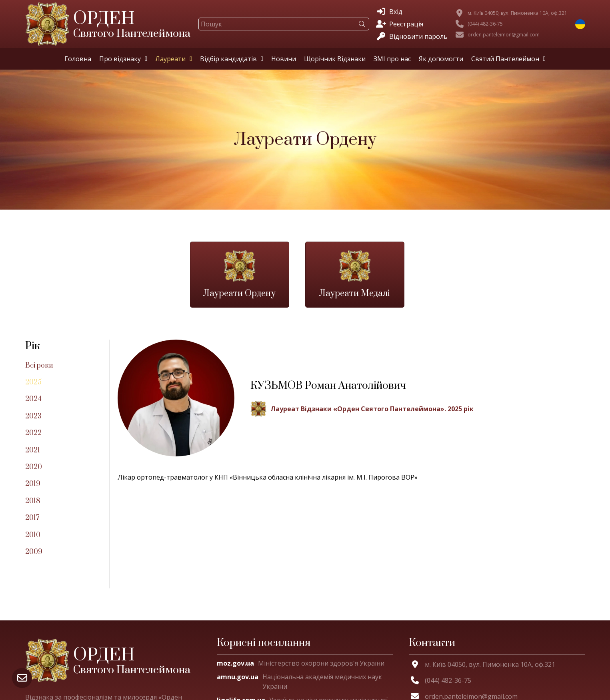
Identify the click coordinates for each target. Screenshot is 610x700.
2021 (33, 450)
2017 (32, 518)
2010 (33, 535)
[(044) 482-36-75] (479, 24)
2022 (33, 433)
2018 (33, 501)
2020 (34, 467)
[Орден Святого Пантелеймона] (113, 660)
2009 (34, 552)
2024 (33, 399)
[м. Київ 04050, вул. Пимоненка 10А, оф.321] (511, 13)
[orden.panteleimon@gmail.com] (498, 35)
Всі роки (39, 366)
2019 (33, 484)
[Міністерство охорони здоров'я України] (301, 663)
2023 (33, 416)
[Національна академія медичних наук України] (305, 682)
